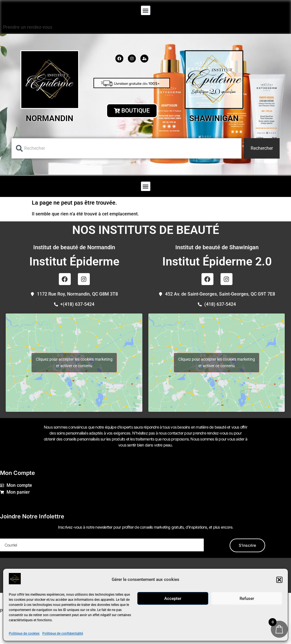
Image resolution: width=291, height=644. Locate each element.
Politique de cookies (24, 633)
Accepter (173, 599)
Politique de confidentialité (63, 633)
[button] (279, 580)
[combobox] (126, 148)
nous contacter (171, 433)
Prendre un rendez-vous (28, 27)
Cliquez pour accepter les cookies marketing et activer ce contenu (74, 362)
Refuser (247, 599)
